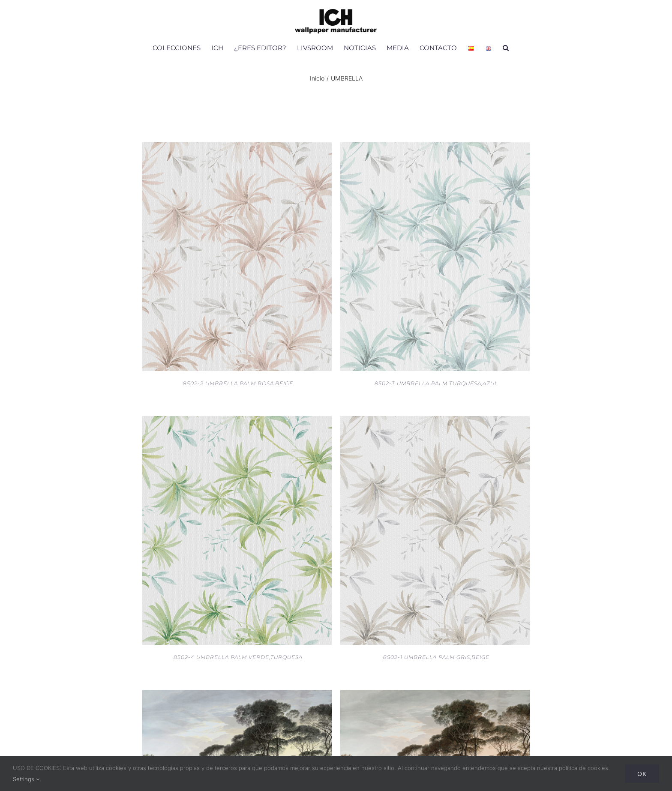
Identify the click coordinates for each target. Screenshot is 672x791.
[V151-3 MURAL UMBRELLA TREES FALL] (435, 695)
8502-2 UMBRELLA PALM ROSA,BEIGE (238, 383)
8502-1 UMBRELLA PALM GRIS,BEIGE (436, 657)
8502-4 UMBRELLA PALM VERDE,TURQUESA (238, 657)
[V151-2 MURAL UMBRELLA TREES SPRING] (237, 695)
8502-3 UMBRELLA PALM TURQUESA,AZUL (436, 383)
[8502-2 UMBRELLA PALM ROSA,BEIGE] (237, 148)
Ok (642, 774)
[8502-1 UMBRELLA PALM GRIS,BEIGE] (435, 422)
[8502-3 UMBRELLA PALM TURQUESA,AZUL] (435, 148)
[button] (506, 48)
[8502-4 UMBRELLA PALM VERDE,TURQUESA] (237, 422)
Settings (26, 779)
